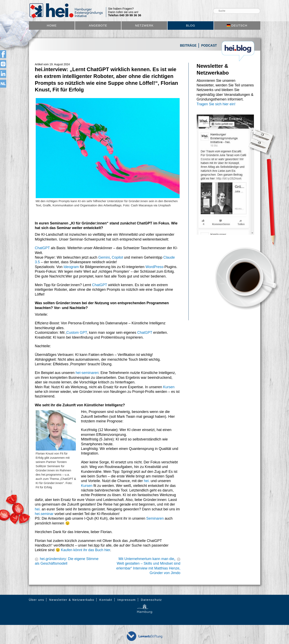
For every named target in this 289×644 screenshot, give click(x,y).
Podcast (209, 46)
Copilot (117, 257)
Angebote (98, 25)
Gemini (104, 257)
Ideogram (71, 267)
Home (52, 25)
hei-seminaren (87, 373)
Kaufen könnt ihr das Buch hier (86, 550)
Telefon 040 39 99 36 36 (125, 15)
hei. (147, 481)
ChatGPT (42, 248)
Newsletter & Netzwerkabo (72, 600)
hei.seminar (44, 514)
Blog (191, 25)
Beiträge (188, 46)
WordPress (154, 267)
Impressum (127, 600)
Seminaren (155, 518)
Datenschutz (151, 600)
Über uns (37, 600)
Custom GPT (77, 333)
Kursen (169, 387)
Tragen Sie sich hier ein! (216, 104)
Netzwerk (144, 25)
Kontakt (106, 600)
